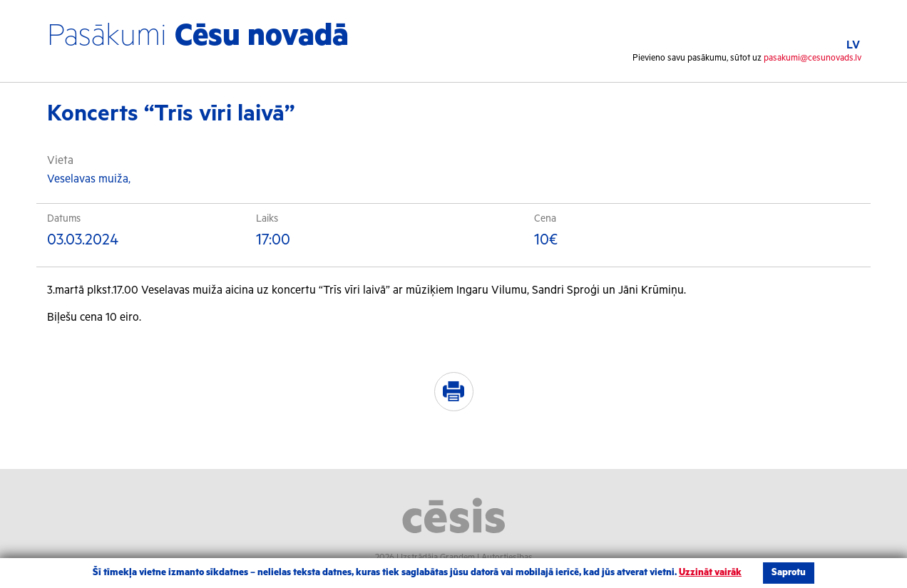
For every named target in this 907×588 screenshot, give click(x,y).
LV (853, 45)
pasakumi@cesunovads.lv (813, 58)
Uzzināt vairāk (710, 573)
